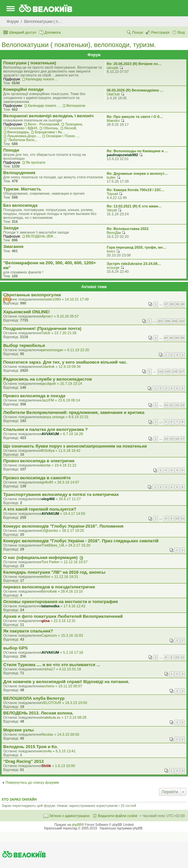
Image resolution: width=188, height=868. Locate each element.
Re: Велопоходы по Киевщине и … (138, 151)
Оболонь (50, 128)
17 (182, 439)
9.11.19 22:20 (78, 350)
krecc (111, 251)
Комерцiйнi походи (23, 89)
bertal (46, 465)
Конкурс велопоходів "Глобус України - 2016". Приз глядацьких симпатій (81, 541)
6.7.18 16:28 (73, 434)
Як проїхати (36, 162)
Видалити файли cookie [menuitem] (118, 816)
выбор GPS (16, 648)
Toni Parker (51, 562)
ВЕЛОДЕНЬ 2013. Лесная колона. (38, 713)
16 (177, 439)
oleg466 (48, 499)
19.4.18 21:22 (65, 465)
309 (175, 321)
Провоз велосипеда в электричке (39, 461)
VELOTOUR (51, 703)
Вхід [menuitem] (181, 32)
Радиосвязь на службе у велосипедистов (47, 379)
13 (182, 405)
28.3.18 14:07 (68, 482)
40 (182, 304)
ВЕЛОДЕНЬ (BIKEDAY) (42, 236)
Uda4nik (48, 367)
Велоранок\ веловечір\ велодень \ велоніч (48, 116)
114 (160, 371)
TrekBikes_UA (53, 545)
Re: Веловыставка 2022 (128, 229)
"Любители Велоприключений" (23, 140)
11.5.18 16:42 (69, 450)
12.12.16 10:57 (76, 562)
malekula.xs (51, 717)
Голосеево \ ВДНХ (22, 128)
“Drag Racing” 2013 (23, 761)
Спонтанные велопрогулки (32, 295)
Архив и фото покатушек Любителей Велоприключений (63, 616)
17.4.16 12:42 (74, 606)
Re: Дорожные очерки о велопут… (137, 173)
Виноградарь (18, 132)
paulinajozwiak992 (122, 155)
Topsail (112, 194)
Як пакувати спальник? (28, 631)
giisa (46, 621)
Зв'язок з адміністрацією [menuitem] (70, 816)
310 (182, 321)
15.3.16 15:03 (72, 635)
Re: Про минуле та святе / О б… (135, 117)
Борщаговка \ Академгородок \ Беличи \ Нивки (51, 132)
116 (175, 371)
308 (168, 321)
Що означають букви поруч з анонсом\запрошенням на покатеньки (75, 446)
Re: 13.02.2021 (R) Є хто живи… (134, 206)
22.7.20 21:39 (65, 333)
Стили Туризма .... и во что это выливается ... (52, 665)
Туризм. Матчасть (22, 189)
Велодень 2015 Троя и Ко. (31, 747)
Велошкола (76, 106)
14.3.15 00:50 (68, 734)
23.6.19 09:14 (69, 400)
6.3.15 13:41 (65, 751)
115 (168, 371)
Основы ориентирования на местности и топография (61, 602)
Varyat (112, 210)
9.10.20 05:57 (68, 316)
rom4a (47, 751)
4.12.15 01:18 (70, 669)
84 (177, 338)
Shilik (46, 766)
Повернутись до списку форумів (32, 782)
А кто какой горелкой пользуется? (40, 509)
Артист (47, 316)
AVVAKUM (50, 434)
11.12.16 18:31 (66, 577)
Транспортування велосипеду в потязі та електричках (61, 494)
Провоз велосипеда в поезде (34, 396)
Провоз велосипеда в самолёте (37, 478)
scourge (113, 268)
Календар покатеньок (42, 79)
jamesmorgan (52, 350)
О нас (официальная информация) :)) (43, 557)
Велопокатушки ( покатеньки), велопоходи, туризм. (79, 45)
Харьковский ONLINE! (27, 312)
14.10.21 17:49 (77, 299)
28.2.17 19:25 (73, 531)
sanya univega (53, 417)
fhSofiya (48, 450)
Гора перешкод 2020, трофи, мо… (137, 247)
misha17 (48, 669)
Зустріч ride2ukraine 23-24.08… (134, 264)
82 (166, 338)
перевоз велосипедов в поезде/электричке (49, 587)
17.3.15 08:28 (75, 717)
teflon (46, 577)
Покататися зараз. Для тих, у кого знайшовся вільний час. (65, 362)
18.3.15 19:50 (76, 703)
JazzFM (48, 400)
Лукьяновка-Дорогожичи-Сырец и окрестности (23, 136)
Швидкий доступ (23, 32)
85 (182, 338)
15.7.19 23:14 (71, 384)
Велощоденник (19, 173)
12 (177, 405)
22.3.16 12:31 (64, 621)
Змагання (13, 246)
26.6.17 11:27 (70, 499)
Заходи (11, 228)
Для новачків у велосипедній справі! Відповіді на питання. (66, 682)
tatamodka (50, 606)
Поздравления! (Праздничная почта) (42, 328)
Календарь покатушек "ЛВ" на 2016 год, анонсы (54, 572)
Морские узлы (18, 730)
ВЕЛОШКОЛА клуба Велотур (34, 698)
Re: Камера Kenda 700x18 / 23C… (136, 190)
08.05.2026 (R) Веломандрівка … (135, 90)
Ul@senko (50, 531)
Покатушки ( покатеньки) (30, 63)
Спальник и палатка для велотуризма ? (46, 429)
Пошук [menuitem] (138, 32)
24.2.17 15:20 (79, 545)
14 (166, 439)
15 (172, 439)
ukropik (112, 68)
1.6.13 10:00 (65, 766)
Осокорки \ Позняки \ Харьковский (62, 136)
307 (160, 321)
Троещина (73, 124)
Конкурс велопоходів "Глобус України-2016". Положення (63, 526)
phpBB (77, 825)
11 (172, 405)
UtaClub (113, 94)
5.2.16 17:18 (73, 652)
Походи (11, 150)
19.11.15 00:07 (70, 686)
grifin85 (47, 482)
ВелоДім (114, 233)
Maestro (113, 121)
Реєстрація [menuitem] (160, 32)
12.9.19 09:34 (70, 367)
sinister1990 (51, 299)
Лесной (70, 128)
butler (111, 177)
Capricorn (49, 635)
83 (172, 338)
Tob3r (46, 333)
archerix (48, 686)
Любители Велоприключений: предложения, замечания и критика (74, 412)
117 (182, 371)
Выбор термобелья (24, 345)
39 (177, 304)
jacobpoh (49, 384)
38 (172, 304)
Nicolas (47, 734)
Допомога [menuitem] (52, 32)
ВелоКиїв (49, 591)
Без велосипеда (20, 205)
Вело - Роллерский (43, 124)
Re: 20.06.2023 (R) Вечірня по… (134, 64)
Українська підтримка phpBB (121, 828)
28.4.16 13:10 (72, 591)
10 (166, 405)
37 (166, 304)
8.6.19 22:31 (78, 417)
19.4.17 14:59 (74, 514)
